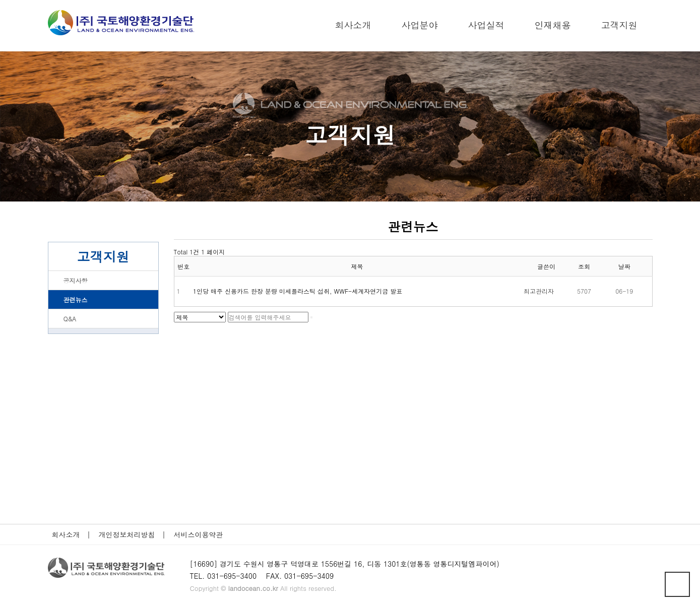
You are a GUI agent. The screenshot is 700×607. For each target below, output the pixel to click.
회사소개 (353, 25)
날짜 (624, 266)
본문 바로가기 (0, 0)
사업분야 (420, 25)
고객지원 (619, 25)
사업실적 (486, 25)
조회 (584, 266)
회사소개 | (71, 535)
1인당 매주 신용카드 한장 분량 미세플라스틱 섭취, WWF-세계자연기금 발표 (298, 291)
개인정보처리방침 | (132, 535)
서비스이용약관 (202, 535)
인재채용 (553, 25)
